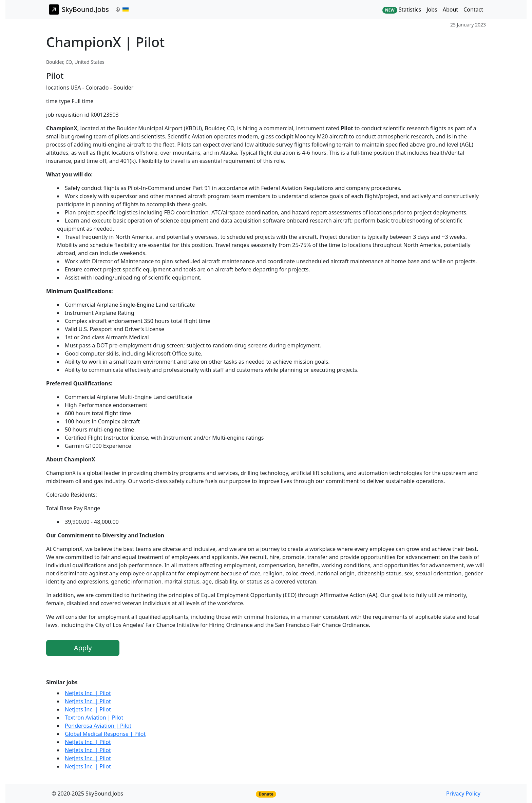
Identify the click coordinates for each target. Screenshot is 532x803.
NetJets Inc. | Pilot (88, 693)
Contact (473, 9)
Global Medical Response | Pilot (105, 734)
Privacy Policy (463, 794)
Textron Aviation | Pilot (94, 718)
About (450, 9)
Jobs (432, 9)
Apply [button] (83, 648)
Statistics (402, 10)
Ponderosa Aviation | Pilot (98, 726)
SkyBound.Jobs (79, 9)
